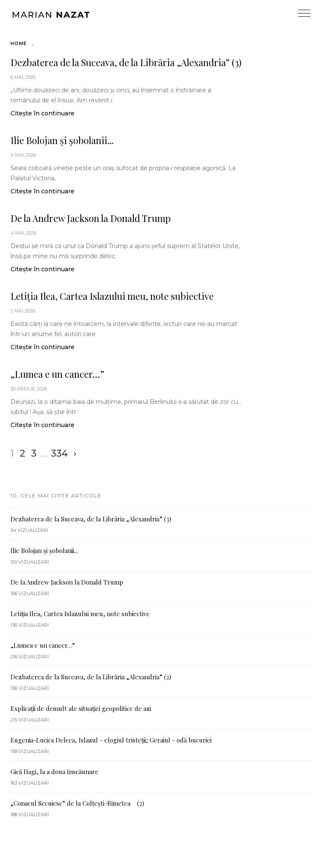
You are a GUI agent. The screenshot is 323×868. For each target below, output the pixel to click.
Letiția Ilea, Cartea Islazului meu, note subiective (112, 296)
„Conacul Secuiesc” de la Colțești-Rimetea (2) (77, 803)
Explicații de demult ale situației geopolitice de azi (81, 708)
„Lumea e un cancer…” (57, 374)
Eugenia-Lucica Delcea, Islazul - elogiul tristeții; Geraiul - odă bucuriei (111, 740)
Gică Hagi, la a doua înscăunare (54, 772)
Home (19, 43)
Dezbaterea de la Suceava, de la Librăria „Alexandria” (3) (126, 62)
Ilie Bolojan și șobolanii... (62, 140)
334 (59, 453)
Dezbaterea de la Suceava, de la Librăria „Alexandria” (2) (91, 677)
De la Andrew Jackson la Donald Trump (91, 218)
